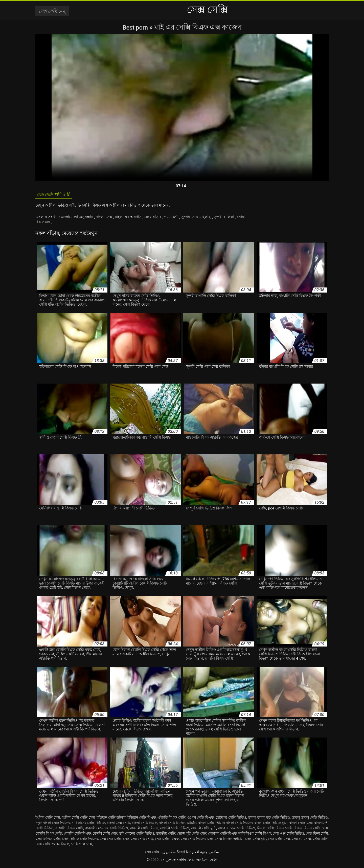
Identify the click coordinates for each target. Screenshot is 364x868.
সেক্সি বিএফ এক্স (64, 224)
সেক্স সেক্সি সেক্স (279, 840)
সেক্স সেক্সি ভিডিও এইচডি (225, 840)
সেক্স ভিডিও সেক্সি (48, 840)
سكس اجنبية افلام (206, 854)
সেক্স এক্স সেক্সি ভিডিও (288, 835)
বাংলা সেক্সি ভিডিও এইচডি (178, 825)
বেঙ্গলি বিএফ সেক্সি (49, 835)
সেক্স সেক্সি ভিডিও (193, 840)
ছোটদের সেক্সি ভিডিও (231, 819)
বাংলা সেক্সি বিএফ (144, 825)
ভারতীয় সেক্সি (166, 835)
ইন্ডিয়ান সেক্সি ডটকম (111, 819)
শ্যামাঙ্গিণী (182, 219)
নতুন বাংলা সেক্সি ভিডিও (53, 825)
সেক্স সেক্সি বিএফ (167, 840)
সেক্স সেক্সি (152, 854)
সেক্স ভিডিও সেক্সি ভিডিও (80, 840)
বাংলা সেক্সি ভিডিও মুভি (271, 825)
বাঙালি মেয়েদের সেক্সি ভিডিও (107, 830)
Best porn (136, 27)
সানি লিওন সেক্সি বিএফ (255, 835)
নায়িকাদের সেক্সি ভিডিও (88, 825)
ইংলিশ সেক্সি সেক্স (48, 819)
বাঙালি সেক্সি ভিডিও (174, 830)
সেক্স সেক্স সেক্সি (111, 840)
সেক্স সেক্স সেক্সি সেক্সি (138, 840)
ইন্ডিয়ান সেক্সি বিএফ (142, 819)
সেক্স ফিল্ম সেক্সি (317, 835)
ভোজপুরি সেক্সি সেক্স (192, 835)
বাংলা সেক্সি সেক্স (301, 825)
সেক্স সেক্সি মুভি (256, 840)
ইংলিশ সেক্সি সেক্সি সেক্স (78, 819)
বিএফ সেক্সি (265, 830)
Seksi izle (184, 854)
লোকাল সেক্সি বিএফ (222, 835)
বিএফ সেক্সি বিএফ (289, 830)
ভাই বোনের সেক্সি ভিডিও (136, 835)
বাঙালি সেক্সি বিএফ (144, 830)
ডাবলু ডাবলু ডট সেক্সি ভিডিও (269, 819)
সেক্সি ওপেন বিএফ (56, 846)
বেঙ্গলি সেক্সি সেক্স (105, 835)
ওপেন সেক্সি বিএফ (200, 819)
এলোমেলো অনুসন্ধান (79, 219)
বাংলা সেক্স (109, 219)
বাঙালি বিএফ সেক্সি (69, 830)
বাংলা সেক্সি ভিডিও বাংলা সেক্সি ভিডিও (225, 825)
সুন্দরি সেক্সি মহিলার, (209, 219)
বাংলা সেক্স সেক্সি (118, 825)
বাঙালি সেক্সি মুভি (203, 830)
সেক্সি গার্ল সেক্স (81, 846)
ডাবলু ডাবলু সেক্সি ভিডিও (310, 819)
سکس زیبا (168, 854)
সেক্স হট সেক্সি (301, 840)
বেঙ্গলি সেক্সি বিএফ (77, 835)
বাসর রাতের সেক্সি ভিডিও (236, 830)
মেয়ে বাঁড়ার (162, 219)
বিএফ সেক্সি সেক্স (316, 830)
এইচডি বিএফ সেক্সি (171, 819)
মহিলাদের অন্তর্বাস (135, 219)
